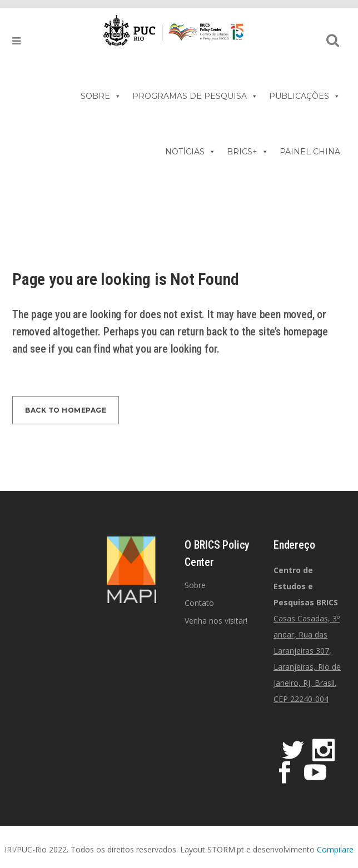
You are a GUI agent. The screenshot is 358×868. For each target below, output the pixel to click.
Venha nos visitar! (216, 621)
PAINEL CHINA (310, 152)
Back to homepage (66, 410)
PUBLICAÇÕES (305, 96)
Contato (199, 603)
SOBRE (101, 96)
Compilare (335, 849)
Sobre (195, 585)
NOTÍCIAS (190, 152)
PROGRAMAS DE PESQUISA (195, 96)
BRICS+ (248, 152)
